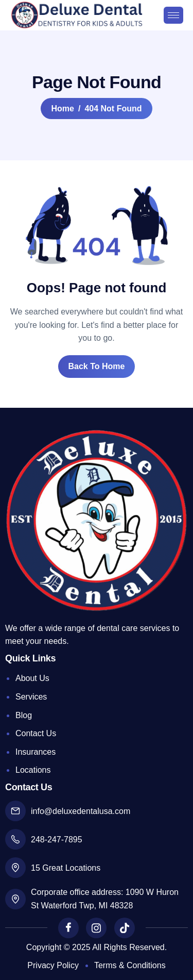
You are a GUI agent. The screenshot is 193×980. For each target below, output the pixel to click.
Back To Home (97, 366)
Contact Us (36, 733)
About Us (32, 678)
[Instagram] (96, 928)
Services (31, 697)
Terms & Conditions (130, 965)
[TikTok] (125, 928)
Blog (24, 715)
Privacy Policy (53, 965)
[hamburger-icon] (173, 15)
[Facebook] (68, 928)
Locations (33, 770)
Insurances (36, 752)
